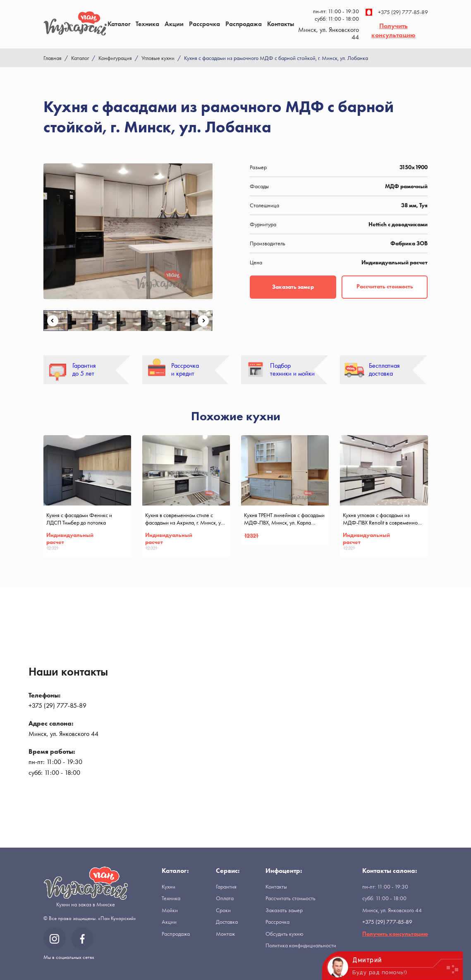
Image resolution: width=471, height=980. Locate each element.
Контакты (281, 24)
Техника (147, 24)
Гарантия (226, 887)
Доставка (227, 922)
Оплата (225, 898)
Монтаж (225, 934)
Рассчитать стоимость (385, 286)
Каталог (119, 24)
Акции (174, 24)
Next (203, 321)
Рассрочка (204, 24)
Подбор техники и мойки (292, 370)
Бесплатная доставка (384, 370)
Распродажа (244, 24)
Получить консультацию (393, 30)
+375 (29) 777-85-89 (397, 12)
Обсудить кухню (285, 934)
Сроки (223, 910)
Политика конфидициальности (301, 945)
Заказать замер (293, 287)
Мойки (170, 910)
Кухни (169, 887)
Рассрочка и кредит (185, 370)
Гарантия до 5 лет (84, 370)
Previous (53, 321)
